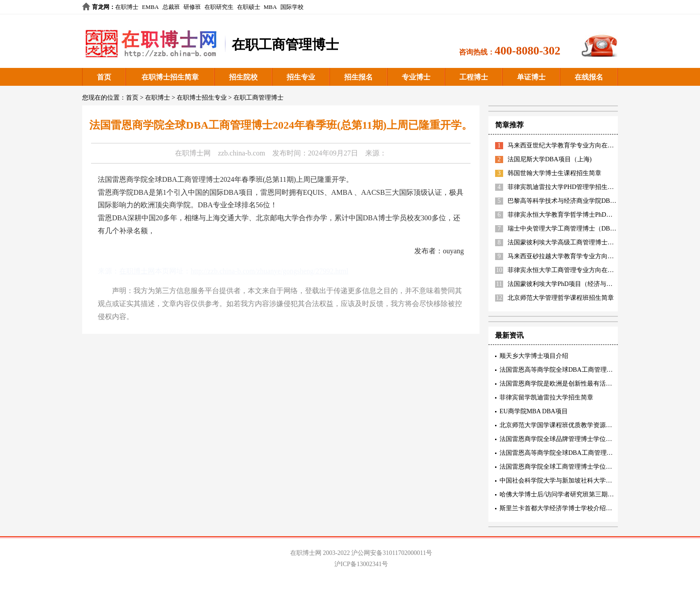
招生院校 (243, 77)
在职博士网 (193, 153)
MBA (271, 7)
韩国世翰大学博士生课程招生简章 (554, 173)
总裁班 (171, 7)
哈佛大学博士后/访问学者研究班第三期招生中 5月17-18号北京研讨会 (594, 494)
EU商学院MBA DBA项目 (534, 411)
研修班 (192, 7)
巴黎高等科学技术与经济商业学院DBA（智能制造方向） (586, 201)
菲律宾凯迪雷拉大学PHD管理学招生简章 (564, 187)
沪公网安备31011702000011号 (392, 553)
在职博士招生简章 (170, 77)
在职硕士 (249, 7)
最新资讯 (509, 335)
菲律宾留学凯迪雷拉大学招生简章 (546, 397)
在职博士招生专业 (202, 98)
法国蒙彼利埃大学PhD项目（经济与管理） (566, 284)
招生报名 (358, 77)
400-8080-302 (527, 51)
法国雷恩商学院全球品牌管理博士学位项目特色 (565, 439)
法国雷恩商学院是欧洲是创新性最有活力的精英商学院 (575, 384)
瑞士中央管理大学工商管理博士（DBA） (564, 229)
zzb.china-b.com (242, 153)
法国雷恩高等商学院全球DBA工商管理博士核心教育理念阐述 (584, 453)
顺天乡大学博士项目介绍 (534, 356)
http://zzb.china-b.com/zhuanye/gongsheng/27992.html (269, 271)
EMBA (150, 7)
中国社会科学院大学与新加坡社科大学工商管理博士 (571, 481)
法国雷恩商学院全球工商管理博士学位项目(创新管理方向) (580, 467)
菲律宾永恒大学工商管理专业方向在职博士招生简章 (579, 270)
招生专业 (301, 77)
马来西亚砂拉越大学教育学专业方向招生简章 (570, 256)
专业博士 (416, 77)
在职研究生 (219, 7)
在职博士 (127, 7)
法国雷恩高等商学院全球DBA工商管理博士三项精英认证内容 (584, 370)
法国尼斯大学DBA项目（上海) (550, 159)
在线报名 (589, 77)
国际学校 (292, 7)
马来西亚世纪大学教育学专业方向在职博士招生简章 (579, 145)
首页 (104, 77)
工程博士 (474, 77)
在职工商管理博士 (258, 98)
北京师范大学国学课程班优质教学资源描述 (559, 425)
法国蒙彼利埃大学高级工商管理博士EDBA (566, 242)
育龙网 (101, 7)
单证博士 (531, 77)
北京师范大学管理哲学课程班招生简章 (561, 298)
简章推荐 (509, 125)
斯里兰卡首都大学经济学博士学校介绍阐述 (559, 508)
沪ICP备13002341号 (361, 564)
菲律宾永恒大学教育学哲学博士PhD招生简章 (569, 215)
